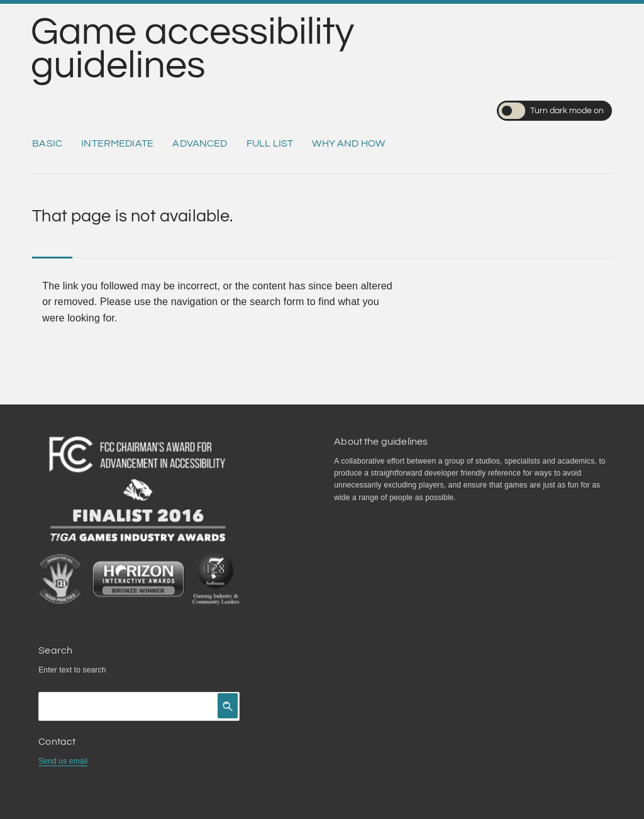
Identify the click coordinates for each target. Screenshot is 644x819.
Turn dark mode (551, 111)
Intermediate (117, 143)
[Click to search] (228, 706)
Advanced (200, 143)
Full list (270, 143)
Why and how (348, 143)
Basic (47, 143)
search (94, 670)
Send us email (63, 761)
